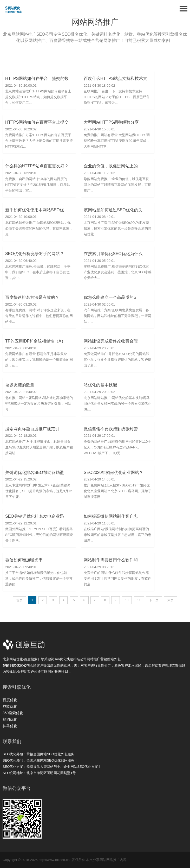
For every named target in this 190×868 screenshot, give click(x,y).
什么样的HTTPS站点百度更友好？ (37, 166)
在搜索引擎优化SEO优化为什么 (113, 254)
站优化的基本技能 (100, 385)
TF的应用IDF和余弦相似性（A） (35, 341)
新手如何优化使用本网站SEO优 (35, 210)
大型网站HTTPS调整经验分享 (111, 122)
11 (139, 600)
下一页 (154, 600)
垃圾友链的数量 (20, 385)
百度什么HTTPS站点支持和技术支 (115, 78)
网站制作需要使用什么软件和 (111, 560)
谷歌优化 (10, 706)
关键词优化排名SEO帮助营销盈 (35, 473)
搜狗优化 (10, 719)
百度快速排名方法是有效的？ (32, 297)
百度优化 (10, 700)
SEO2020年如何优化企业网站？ (113, 473)
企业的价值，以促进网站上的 (111, 166)
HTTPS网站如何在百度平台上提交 (37, 122)
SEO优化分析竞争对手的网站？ (35, 254)
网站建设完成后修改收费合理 (111, 341)
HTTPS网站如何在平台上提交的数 (37, 78)
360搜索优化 (13, 713)
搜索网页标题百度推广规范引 (32, 429)
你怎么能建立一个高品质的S (110, 297)
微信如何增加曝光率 (24, 560)
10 (127, 600)
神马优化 (10, 726)
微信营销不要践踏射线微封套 (111, 429)
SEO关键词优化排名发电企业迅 (35, 516)
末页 (171, 600)
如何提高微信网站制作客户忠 (111, 516)
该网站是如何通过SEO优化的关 (113, 210)
